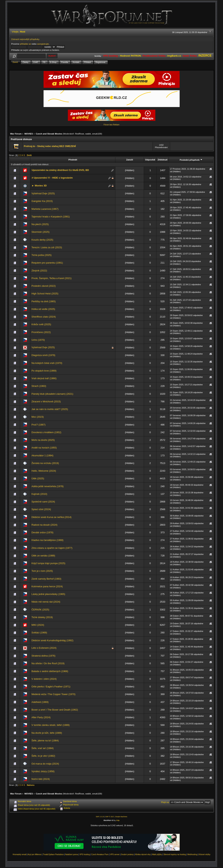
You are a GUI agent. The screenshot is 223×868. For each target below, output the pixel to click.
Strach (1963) (39, 386)
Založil (130, 160)
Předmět (73, 160)
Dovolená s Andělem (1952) (46, 432)
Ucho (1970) (38, 340)
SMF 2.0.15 (100, 817)
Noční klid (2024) (41, 779)
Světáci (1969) (39, 633)
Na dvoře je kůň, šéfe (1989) (47, 733)
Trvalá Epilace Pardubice (53, 854)
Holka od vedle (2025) (43, 309)
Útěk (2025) (38, 478)
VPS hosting (85, 854)
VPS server (115, 854)
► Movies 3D (39, 186)
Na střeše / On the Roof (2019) (48, 663)
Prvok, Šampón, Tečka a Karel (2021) (52, 278)
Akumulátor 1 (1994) (43, 455)
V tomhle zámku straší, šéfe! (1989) (51, 725)
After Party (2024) (41, 717)
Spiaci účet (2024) (41, 509)
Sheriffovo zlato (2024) (44, 317)
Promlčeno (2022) (41, 332)
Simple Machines (121, 817)
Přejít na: (165, 802)
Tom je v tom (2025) (42, 571)
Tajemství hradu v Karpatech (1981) (51, 217)
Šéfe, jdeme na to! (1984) (45, 741)
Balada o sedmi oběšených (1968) (50, 671)
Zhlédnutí (162, 160)
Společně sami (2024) (43, 502)
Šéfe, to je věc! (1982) (43, 756)
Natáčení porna (71, 854)
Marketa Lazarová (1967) (45, 209)
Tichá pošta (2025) (42, 255)
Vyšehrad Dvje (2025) (43, 193)
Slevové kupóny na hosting (175, 854)
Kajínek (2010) (39, 494)
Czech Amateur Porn (100, 854)
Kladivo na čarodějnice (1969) (48, 540)
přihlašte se (25, 44)
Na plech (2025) (40, 224)
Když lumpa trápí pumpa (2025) (49, 563)
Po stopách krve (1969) (44, 371)
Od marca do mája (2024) (45, 764)
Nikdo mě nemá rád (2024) (46, 602)
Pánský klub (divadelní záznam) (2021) (52, 394)
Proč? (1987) (39, 425)
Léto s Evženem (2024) (44, 648)
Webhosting (192, 854)
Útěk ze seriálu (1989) (43, 556)
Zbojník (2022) (39, 271)
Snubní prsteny (127, 854)
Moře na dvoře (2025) (43, 440)
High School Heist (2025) (45, 294)
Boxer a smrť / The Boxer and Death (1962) (55, 710)
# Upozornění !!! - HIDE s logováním (52, 178)
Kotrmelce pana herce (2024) (47, 586)
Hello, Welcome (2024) (44, 471)
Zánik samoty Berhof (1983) (46, 579)
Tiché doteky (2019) (42, 617)
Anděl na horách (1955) (44, 448)
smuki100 (97, 134)
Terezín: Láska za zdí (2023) (47, 247)
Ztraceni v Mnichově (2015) (46, 401)
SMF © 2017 (110, 817)
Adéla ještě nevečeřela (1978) (48, 486)
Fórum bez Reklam (111, 125)
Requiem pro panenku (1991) (47, 263)
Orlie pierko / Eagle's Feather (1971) (51, 687)
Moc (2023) (38, 417)
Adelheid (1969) (40, 702)
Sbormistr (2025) (41, 232)
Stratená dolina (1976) (44, 656)
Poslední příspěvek (191, 160)
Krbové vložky (204, 854)
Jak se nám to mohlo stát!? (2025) (50, 409)
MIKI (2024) (38, 625)
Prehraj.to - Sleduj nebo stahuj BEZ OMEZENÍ (50, 146)
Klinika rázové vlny (143, 854)
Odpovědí (150, 160)
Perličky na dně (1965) (44, 301)
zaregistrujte (43, 44)
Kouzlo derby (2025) (42, 240)
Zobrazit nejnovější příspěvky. (26, 39)
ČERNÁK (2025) (40, 610)
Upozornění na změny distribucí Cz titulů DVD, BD (60, 170)
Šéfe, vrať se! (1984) (43, 748)
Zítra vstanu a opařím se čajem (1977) (52, 548)
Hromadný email (20, 854)
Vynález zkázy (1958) (43, 771)
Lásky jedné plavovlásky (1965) (48, 594)
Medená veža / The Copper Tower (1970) (54, 694)
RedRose (80, 134)
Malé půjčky (157, 854)
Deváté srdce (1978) (43, 532)
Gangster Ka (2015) (42, 201)
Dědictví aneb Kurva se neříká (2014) (52, 517)
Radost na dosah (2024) (44, 525)
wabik (88, 134)
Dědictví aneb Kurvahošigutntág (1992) (53, 640)
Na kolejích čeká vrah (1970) (47, 363)
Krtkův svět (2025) (41, 324)
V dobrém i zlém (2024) (44, 679)
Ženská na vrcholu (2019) (45, 463)
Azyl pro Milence (34, 854)
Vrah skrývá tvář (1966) (44, 378)
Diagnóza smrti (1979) (43, 355)
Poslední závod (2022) (44, 286)
